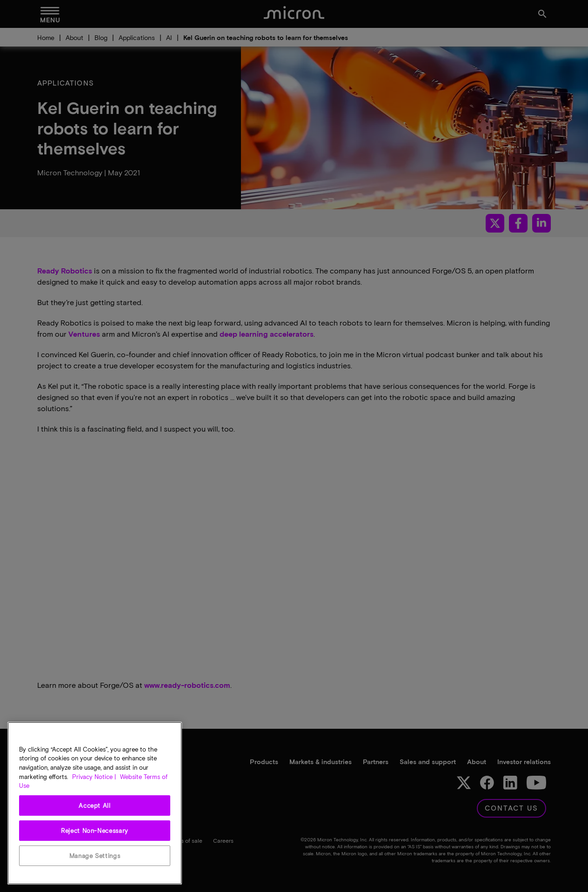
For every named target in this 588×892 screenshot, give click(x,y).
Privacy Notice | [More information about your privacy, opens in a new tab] (94, 777)
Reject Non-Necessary (95, 831)
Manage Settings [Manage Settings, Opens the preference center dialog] (95, 856)
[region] (95, 803)
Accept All (95, 805)
